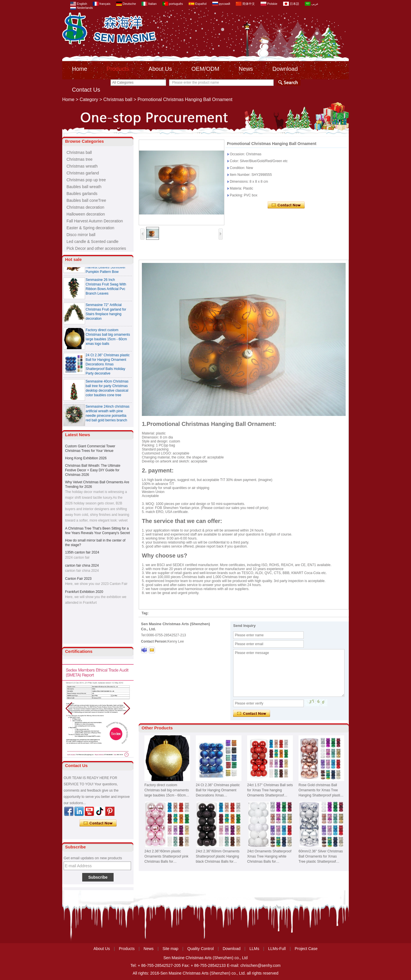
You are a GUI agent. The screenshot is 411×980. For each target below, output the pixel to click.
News (246, 69)
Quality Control (201, 949)
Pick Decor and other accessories (96, 248)
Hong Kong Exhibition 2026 (86, 458)
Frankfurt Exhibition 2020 (84, 592)
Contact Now (98, 823)
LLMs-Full (277, 949)
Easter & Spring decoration (90, 228)
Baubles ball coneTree (86, 200)
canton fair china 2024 (82, 566)
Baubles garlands (82, 194)
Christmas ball (118, 99)
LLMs (254, 949)
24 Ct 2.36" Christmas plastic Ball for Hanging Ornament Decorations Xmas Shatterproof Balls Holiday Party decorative (108, 367)
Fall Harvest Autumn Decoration (95, 221)
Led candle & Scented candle (92, 242)
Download (285, 69)
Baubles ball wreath (84, 187)
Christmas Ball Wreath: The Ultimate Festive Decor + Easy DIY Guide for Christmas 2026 (93, 470)
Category (89, 99)
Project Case (306, 949)
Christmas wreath (82, 166)
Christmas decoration (85, 207)
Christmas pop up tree (86, 180)
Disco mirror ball (81, 235)
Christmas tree (79, 159)
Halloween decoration (86, 214)
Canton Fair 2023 (78, 579)
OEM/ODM (205, 69)
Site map (171, 949)
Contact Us (86, 90)
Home (79, 69)
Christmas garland (83, 173)
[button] (127, 709)
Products (118, 69)
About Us (160, 69)
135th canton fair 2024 (82, 552)
